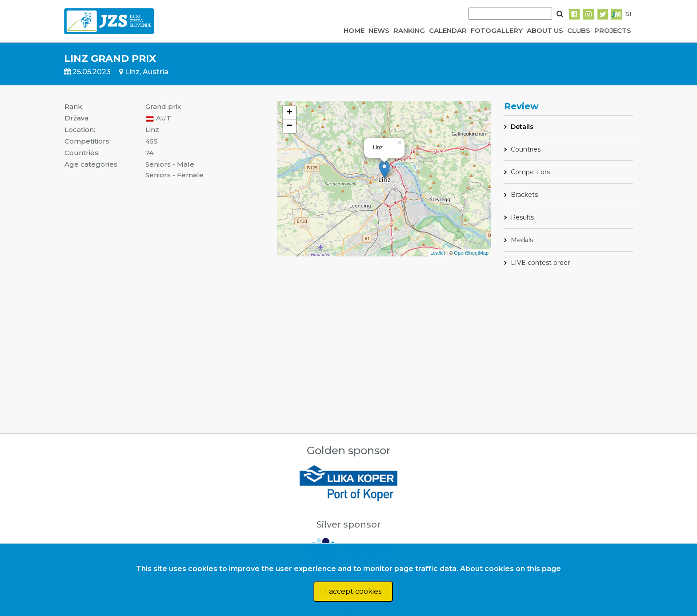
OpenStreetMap (471, 253)
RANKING (409, 30)
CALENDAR (448, 30)
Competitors (530, 172)
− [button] (290, 126)
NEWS (379, 30)
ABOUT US (545, 30)
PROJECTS (613, 30)
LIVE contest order (540, 263)
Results (522, 217)
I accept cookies (353, 591)
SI (628, 14)
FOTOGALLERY (497, 30)
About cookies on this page (511, 569)
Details (522, 127)
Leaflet (438, 253)
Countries (526, 149)
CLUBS (579, 30)
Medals (522, 240)
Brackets (524, 195)
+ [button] (290, 113)
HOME (354, 30)
